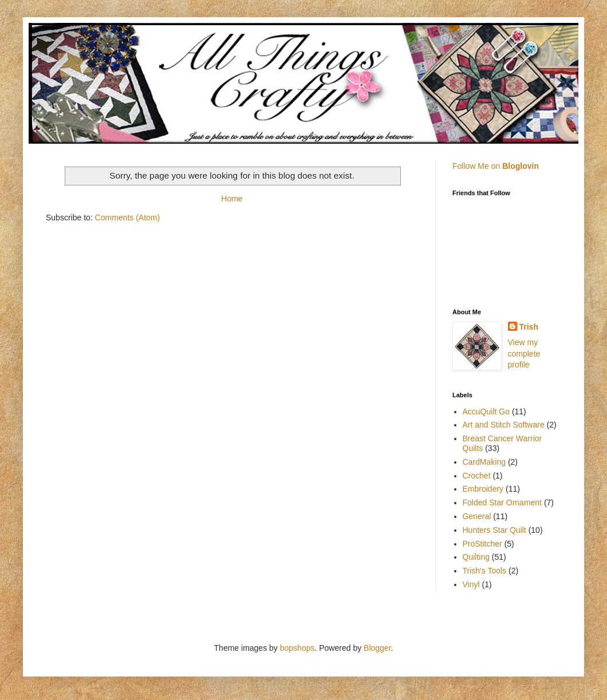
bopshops (297, 648)
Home (232, 199)
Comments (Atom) (128, 217)
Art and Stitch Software (504, 425)
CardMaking (484, 462)
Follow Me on (496, 166)
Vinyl (471, 584)
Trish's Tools (485, 571)
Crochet (477, 476)
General (477, 516)
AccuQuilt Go (486, 412)
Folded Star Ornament (502, 503)
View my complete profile (524, 353)
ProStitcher (482, 544)
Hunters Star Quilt (494, 530)
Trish (529, 327)
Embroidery (483, 489)
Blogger (377, 648)
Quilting (476, 557)
